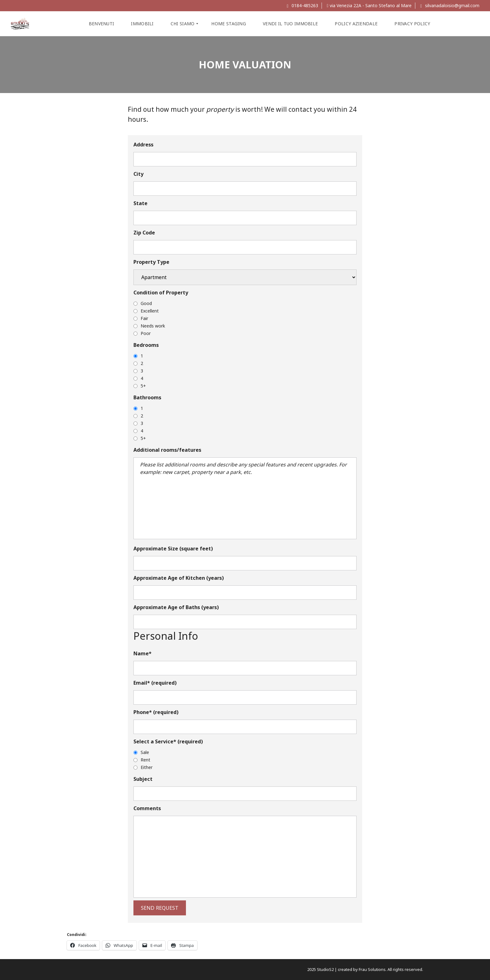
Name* (142, 653)
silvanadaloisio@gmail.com (450, 5)
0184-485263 (302, 5)
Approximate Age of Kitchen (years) (179, 578)
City (138, 174)
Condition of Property (161, 293)
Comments (147, 808)
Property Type (151, 262)
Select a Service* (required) (168, 741)
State (140, 203)
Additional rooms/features (167, 450)
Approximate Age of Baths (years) (176, 607)
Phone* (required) (156, 712)
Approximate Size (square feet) (173, 549)
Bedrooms (146, 345)
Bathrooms (147, 397)
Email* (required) (155, 683)
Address (143, 145)
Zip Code (144, 233)
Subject (143, 779)
